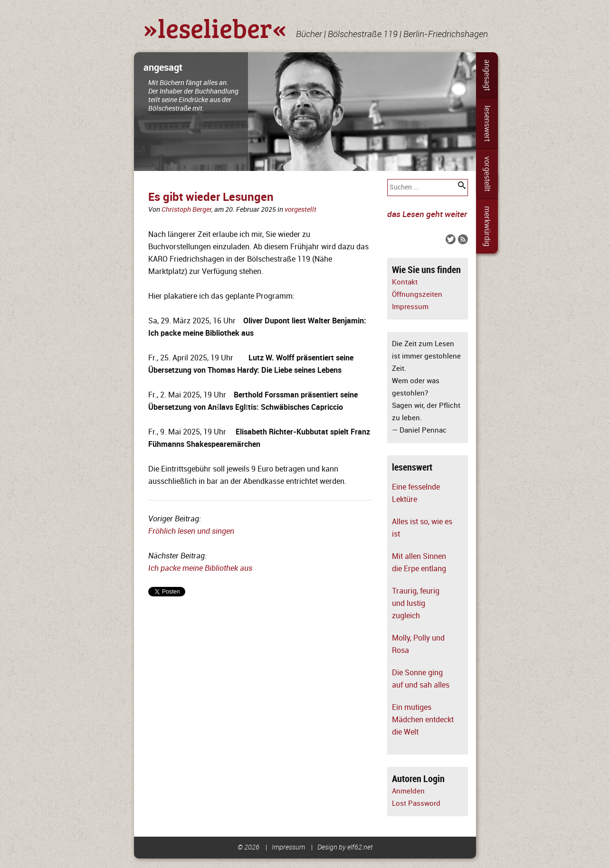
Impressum (410, 307)
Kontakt (405, 282)
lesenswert (487, 123)
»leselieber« (215, 28)
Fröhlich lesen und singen (191, 531)
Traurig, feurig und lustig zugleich (416, 604)
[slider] (305, 112)
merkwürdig (487, 226)
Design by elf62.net (345, 847)
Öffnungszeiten (417, 295)
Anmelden (408, 791)
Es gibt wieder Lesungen (211, 197)
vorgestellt (487, 174)
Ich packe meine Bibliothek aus (200, 568)
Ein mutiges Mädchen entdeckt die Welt (423, 720)
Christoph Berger (186, 210)
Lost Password (416, 804)
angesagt (487, 75)
